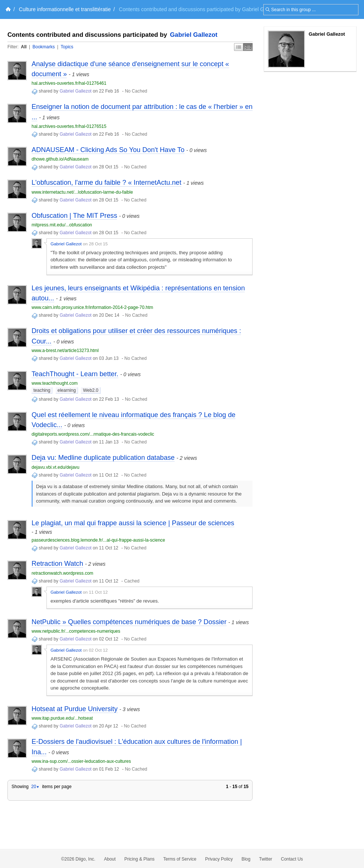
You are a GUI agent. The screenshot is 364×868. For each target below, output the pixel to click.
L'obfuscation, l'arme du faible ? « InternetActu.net (106, 183)
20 (35, 787)
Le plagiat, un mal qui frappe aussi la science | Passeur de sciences (133, 523)
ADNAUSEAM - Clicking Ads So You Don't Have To (108, 150)
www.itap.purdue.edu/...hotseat (62, 718)
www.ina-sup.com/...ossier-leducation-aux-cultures (81, 761)
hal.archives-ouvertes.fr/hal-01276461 (69, 83)
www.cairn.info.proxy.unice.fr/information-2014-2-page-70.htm (92, 307)
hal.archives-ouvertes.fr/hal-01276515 (69, 126)
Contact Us (292, 859)
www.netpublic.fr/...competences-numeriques (76, 631)
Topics (67, 47)
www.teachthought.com (55, 383)
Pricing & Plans (139, 859)
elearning (67, 390)
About (110, 859)
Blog (246, 859)
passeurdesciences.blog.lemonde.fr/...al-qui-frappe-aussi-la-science (98, 540)
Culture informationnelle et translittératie (65, 9)
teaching (42, 390)
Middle (248, 47)
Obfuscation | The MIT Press (74, 216)
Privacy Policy (219, 859)
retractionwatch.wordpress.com (62, 573)
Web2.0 (90, 390)
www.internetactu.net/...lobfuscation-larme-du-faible (82, 192)
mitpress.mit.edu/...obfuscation (62, 225)
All (24, 47)
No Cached (136, 91)
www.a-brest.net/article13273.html (65, 351)
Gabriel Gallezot (194, 35)
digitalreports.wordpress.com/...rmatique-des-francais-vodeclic (93, 434)
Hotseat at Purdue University (75, 709)
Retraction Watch (57, 564)
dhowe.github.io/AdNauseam (60, 159)
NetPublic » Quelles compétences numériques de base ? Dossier (129, 622)
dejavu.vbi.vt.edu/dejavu (56, 467)
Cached (132, 581)
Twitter (266, 859)
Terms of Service (180, 859)
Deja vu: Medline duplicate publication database (103, 458)
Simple (239, 47)
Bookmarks (43, 47)
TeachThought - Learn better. (75, 374)
